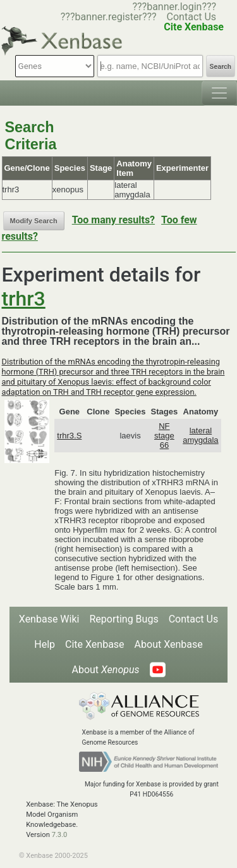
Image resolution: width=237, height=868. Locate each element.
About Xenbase (169, 644)
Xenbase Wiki (49, 619)
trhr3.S (69, 436)
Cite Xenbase (95, 644)
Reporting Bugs (124, 619)
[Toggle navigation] (219, 93)
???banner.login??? (174, 7)
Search (221, 67)
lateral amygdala (200, 435)
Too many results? (113, 220)
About (105, 670)
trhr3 (24, 299)
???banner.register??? (109, 17)
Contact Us (192, 17)
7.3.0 (60, 835)
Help (45, 644)
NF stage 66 (164, 436)
